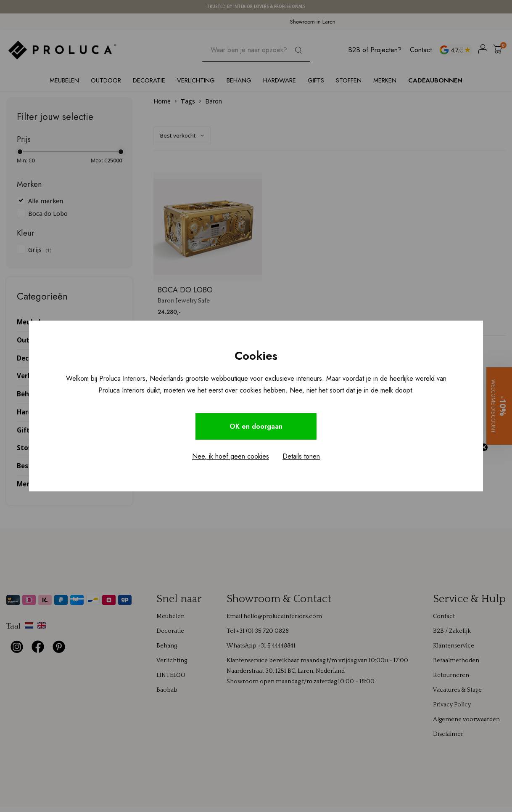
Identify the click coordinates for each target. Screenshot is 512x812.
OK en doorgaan (256, 426)
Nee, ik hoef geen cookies (231, 456)
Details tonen (301, 456)
